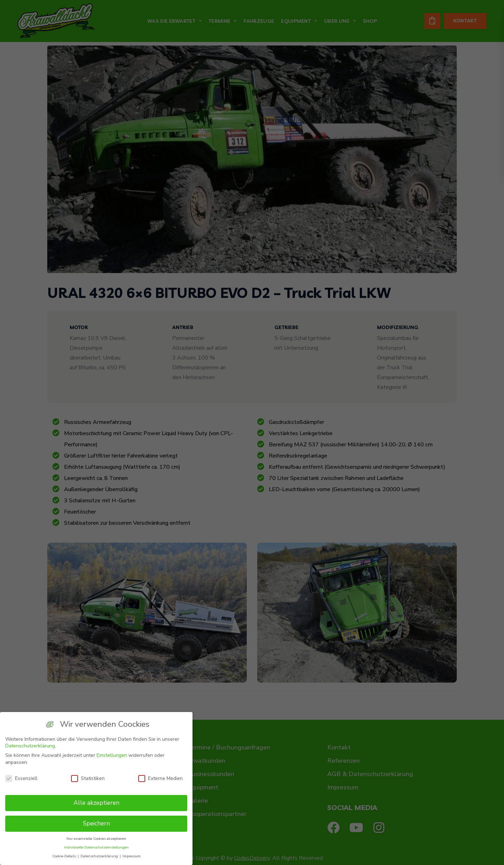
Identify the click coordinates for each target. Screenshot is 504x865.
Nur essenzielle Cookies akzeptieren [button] (96, 839)
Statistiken (88, 778)
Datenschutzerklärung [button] (100, 856)
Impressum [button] (132, 856)
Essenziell (21, 778)
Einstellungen (112, 755)
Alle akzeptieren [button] (96, 803)
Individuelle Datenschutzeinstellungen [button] (96, 847)
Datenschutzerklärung (30, 746)
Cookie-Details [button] (65, 856)
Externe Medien (160, 778)
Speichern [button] (96, 823)
